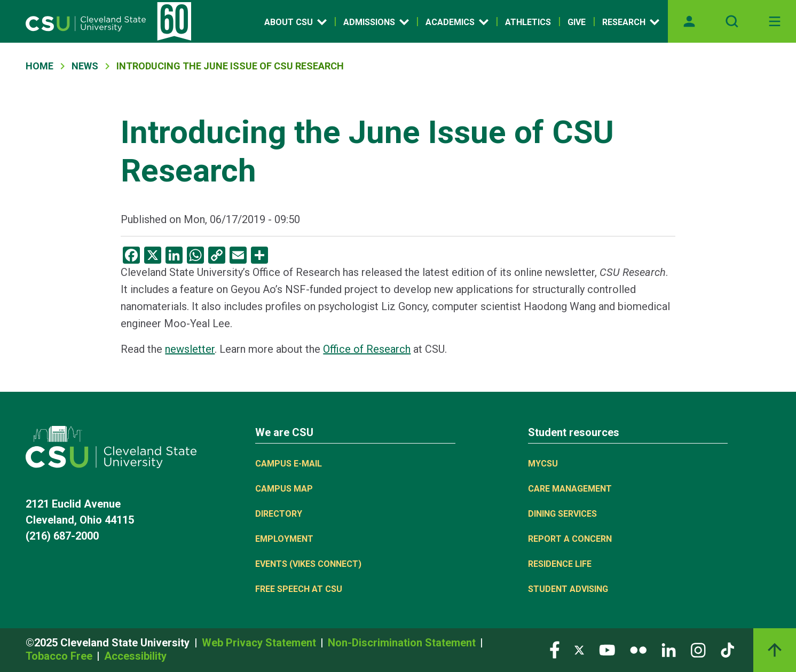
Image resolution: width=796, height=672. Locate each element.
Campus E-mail (289, 464)
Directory (279, 514)
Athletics (528, 22)
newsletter (190, 349)
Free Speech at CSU (299, 589)
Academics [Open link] (457, 22)
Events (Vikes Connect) (308, 564)
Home (40, 66)
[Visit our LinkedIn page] (669, 649)
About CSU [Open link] (295, 22)
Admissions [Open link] (376, 22)
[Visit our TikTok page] (727, 649)
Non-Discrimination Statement (403, 643)
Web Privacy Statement (260, 643)
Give (577, 22)
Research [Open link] (631, 22)
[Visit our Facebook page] (555, 649)
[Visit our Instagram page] (698, 649)
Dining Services (562, 514)
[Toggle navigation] (775, 21)
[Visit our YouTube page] (607, 649)
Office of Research (367, 349)
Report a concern (570, 539)
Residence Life (560, 564)
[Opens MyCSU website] (689, 21)
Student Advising (568, 589)
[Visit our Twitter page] (579, 649)
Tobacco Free (60, 656)
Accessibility (135, 656)
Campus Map (284, 489)
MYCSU (543, 464)
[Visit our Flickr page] (638, 649)
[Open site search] (732, 21)
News (85, 66)
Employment (284, 539)
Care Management (570, 489)
